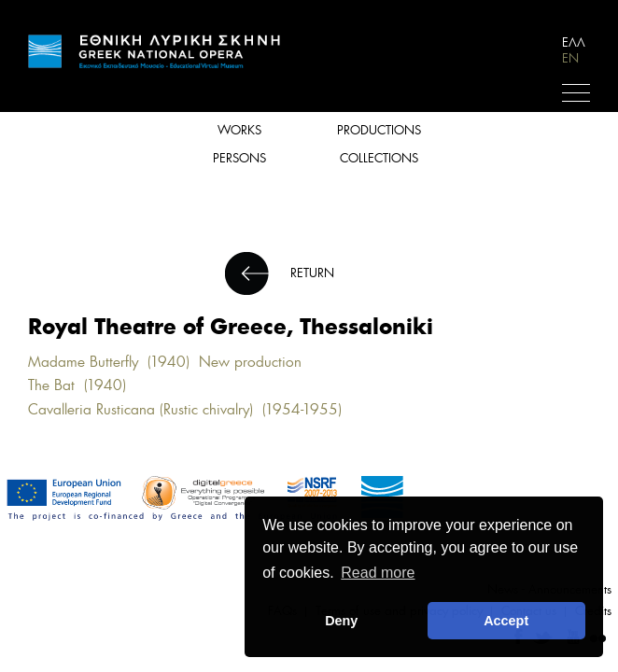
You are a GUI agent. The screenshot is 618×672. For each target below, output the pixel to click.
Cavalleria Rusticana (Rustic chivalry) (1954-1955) (190, 409)
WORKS (239, 130)
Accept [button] (506, 621)
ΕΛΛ (574, 42)
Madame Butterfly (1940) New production (165, 362)
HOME (154, 51)
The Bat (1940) (82, 385)
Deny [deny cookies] (341, 621)
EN (570, 58)
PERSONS (239, 158)
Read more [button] (378, 573)
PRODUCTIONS (379, 130)
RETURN (312, 273)
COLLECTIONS (379, 158)
